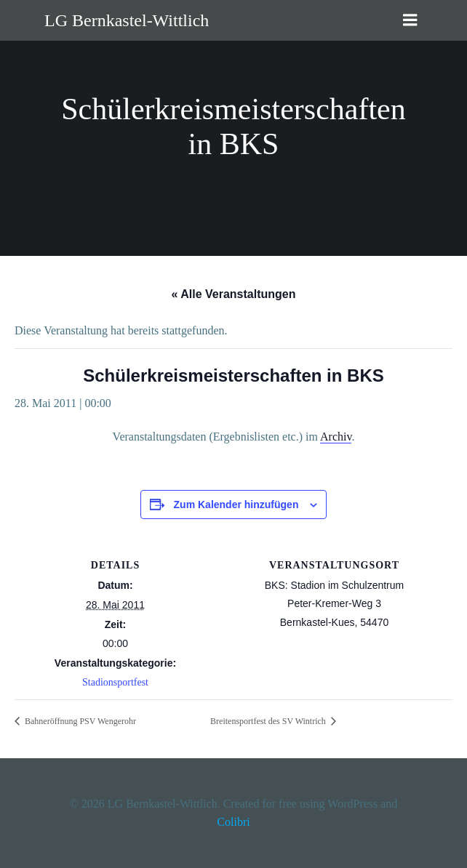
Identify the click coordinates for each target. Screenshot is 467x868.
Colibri (233, 822)
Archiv (336, 437)
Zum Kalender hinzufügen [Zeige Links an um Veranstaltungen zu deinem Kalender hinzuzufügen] (236, 505)
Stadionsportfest (115, 682)
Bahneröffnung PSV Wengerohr (79, 721)
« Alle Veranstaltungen (233, 294)
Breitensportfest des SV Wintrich (269, 721)
